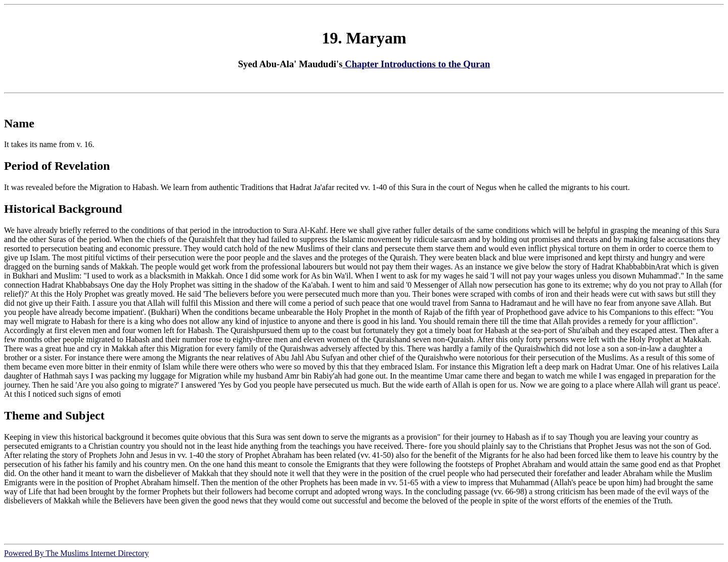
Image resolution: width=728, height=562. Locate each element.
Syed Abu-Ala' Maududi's (290, 64)
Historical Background (63, 209)
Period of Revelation (57, 166)
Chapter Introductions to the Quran (417, 64)
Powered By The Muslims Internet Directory (76, 553)
